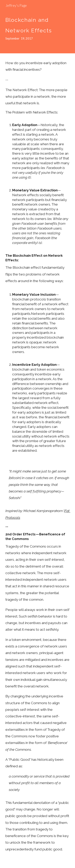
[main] (38, 27)
